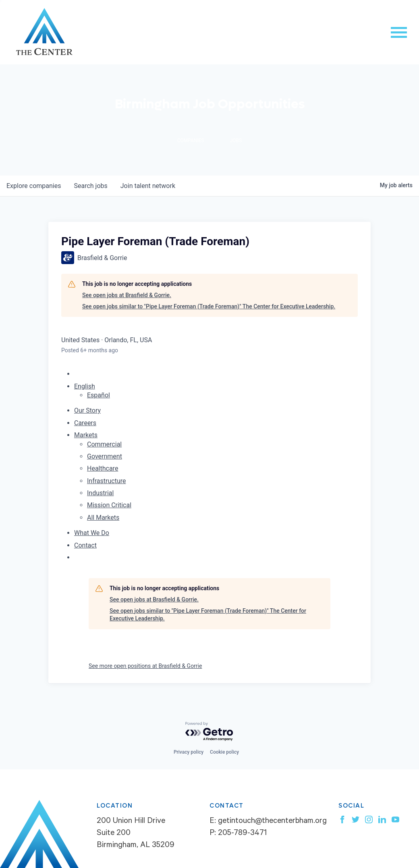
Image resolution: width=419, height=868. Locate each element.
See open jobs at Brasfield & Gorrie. (127, 295)
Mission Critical (109, 505)
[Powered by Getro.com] (209, 732)
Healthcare (103, 468)
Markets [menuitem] (86, 435)
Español (99, 395)
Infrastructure (106, 481)
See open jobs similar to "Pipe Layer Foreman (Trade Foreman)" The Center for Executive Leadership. (209, 306)
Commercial (104, 444)
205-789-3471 (242, 834)
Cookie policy (224, 752)
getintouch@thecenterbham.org (272, 822)
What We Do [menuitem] (92, 533)
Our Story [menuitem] (87, 410)
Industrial (100, 493)
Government (105, 456)
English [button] (85, 386)
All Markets (103, 518)
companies (34, 186)
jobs (90, 186)
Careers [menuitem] (85, 423)
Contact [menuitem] (85, 545)
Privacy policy (189, 752)
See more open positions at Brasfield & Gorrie (145, 666)
